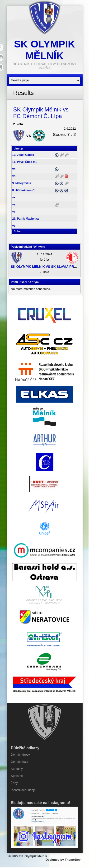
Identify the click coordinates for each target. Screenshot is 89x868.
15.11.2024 (44, 254)
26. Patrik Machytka (26, 219)
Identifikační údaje (23, 790)
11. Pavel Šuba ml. (25, 162)
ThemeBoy (73, 860)
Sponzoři (17, 776)
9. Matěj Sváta (22, 183)
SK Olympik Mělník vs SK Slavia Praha (46, 267)
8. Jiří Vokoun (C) (24, 190)
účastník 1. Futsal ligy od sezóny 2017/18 (44, 66)
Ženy (14, 783)
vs (14, 169)
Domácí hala (20, 762)
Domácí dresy (20, 755)
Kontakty (17, 769)
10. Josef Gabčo (23, 155)
